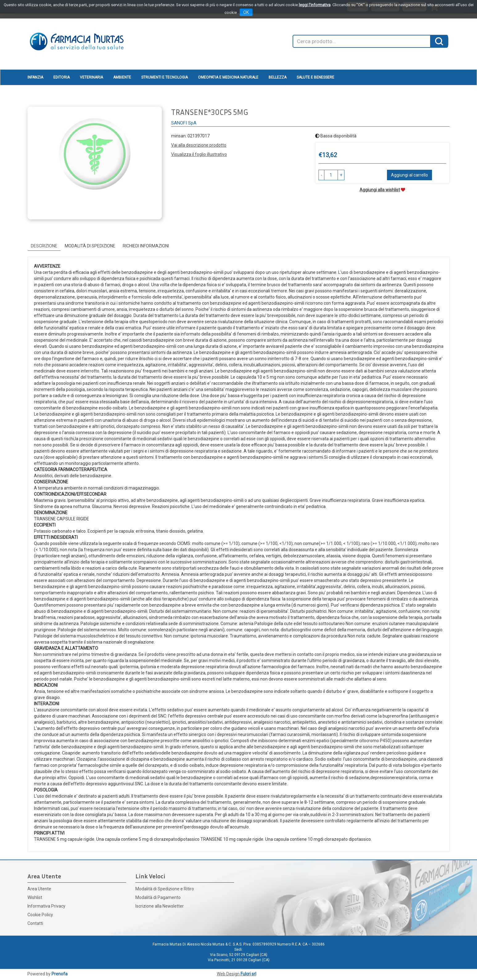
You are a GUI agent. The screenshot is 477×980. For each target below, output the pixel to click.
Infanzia (35, 77)
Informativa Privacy (46, 906)
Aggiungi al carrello (409, 175)
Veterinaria (91, 77)
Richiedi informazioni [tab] (146, 246)
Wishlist (35, 897)
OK (246, 12)
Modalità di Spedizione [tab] (90, 246)
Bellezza (278, 77)
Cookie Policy (40, 915)
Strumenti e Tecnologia (164, 77)
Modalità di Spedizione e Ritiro (165, 889)
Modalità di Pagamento (158, 897)
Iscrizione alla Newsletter (160, 906)
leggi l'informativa (315, 5)
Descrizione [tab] (44, 246)
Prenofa (60, 974)
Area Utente (39, 889)
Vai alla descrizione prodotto (199, 145)
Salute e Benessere (315, 77)
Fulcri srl (248, 974)
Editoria (62, 77)
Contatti (35, 923)
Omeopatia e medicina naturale (228, 77)
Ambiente (122, 77)
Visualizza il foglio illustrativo (199, 154)
